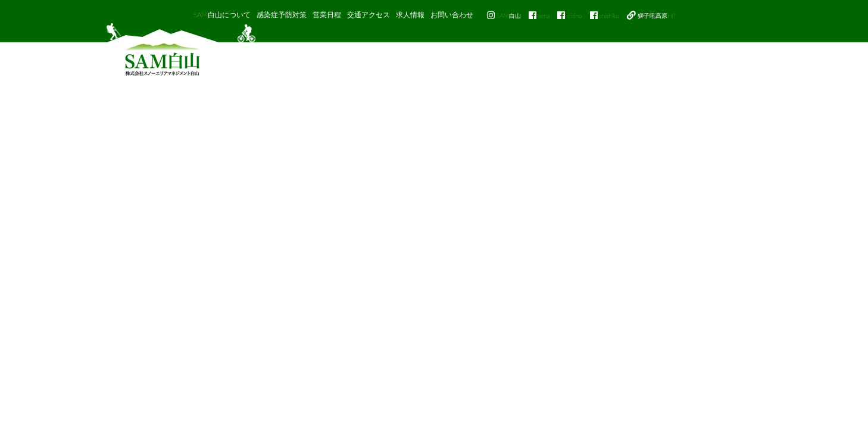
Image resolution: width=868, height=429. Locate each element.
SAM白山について (222, 15)
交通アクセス (369, 15)
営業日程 (327, 15)
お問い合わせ (452, 15)
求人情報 (410, 15)
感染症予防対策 (282, 15)
